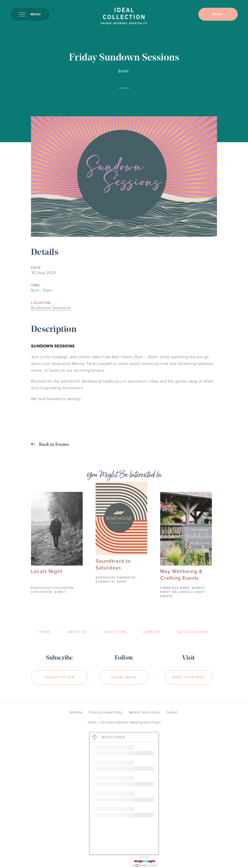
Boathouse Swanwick (51, 308)
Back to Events (50, 444)
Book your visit (189, 677)
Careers (152, 632)
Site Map (76, 712)
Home (45, 632)
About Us (78, 632)
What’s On (115, 632)
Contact (172, 712)
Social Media (124, 677)
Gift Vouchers (193, 632)
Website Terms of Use (144, 712)
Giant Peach (152, 722)
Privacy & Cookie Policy (105, 712)
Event (123, 71)
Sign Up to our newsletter (59, 680)
